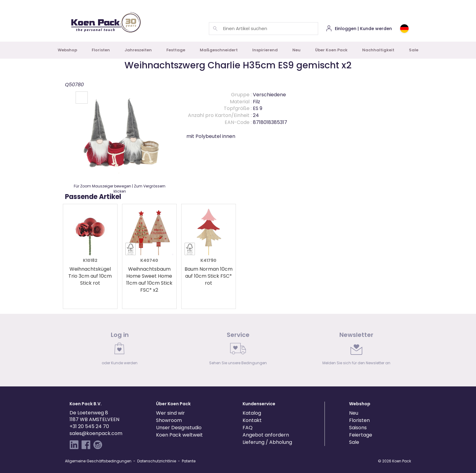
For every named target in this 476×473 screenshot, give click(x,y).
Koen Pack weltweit (179, 435)
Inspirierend (265, 50)
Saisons (358, 428)
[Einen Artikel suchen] (215, 29)
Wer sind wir (170, 413)
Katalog (252, 413)
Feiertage (361, 435)
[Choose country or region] (404, 29)
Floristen (101, 50)
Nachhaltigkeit (378, 50)
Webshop (67, 50)
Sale (414, 50)
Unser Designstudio (179, 428)
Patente (189, 461)
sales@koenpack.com (96, 433)
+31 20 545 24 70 (89, 426)
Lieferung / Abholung (267, 442)
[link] (120, 350)
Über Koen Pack (331, 50)
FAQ (248, 428)
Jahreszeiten (138, 50)
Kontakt (252, 420)
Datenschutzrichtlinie (157, 461)
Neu (296, 50)
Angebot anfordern (266, 435)
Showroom (169, 420)
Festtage (176, 50)
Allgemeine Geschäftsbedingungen (98, 461)
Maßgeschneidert (219, 50)
